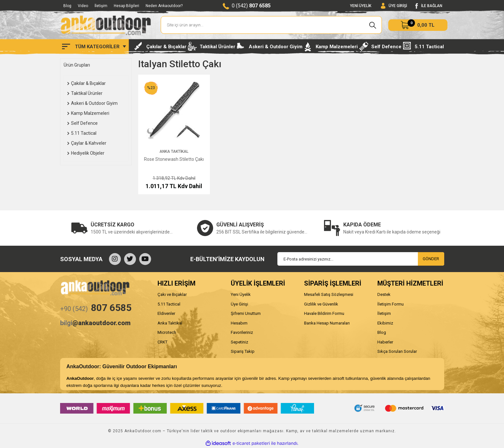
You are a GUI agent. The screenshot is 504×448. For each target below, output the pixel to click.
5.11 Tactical (169, 304)
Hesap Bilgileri (126, 6)
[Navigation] (94, 47)
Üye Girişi (239, 304)
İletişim (101, 6)
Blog (67, 6)
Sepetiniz (239, 342)
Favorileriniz (242, 332)
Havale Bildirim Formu (324, 313)
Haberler (385, 342)
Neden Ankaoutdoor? (164, 6)
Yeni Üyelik (241, 294)
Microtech (167, 332)
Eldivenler (166, 313)
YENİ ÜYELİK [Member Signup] (361, 6)
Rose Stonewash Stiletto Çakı (174, 159)
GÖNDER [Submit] (431, 259)
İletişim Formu (391, 304)
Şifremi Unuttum (246, 313)
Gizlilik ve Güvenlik (321, 304)
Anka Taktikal (174, 151)
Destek (384, 294)
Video (83, 6)
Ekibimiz (385, 323)
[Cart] (418, 25)
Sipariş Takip (243, 351)
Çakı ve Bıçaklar (172, 294)
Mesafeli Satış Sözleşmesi (329, 294)
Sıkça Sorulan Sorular (397, 351)
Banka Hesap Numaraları (327, 323)
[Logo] (106, 25)
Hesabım (239, 323)
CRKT (162, 342)
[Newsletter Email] (361, 259)
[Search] (271, 25)
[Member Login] (394, 6)
